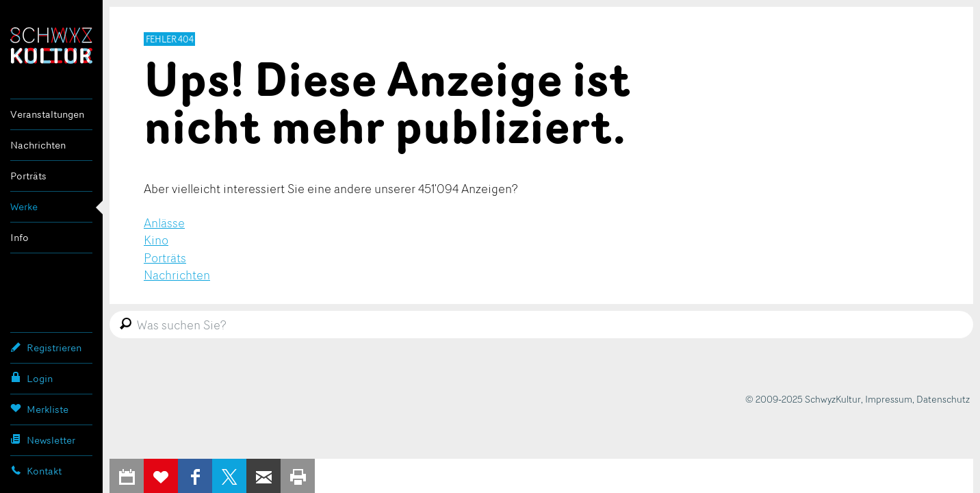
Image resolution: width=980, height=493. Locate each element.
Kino (156, 240)
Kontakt (36, 470)
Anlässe (164, 223)
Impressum (889, 399)
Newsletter (43, 440)
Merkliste (39, 409)
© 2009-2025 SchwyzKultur (803, 399)
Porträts (28, 176)
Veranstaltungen (47, 114)
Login (31, 378)
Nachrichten (38, 145)
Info (20, 237)
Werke (24, 206)
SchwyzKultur (51, 46)
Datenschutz (943, 399)
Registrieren (46, 347)
